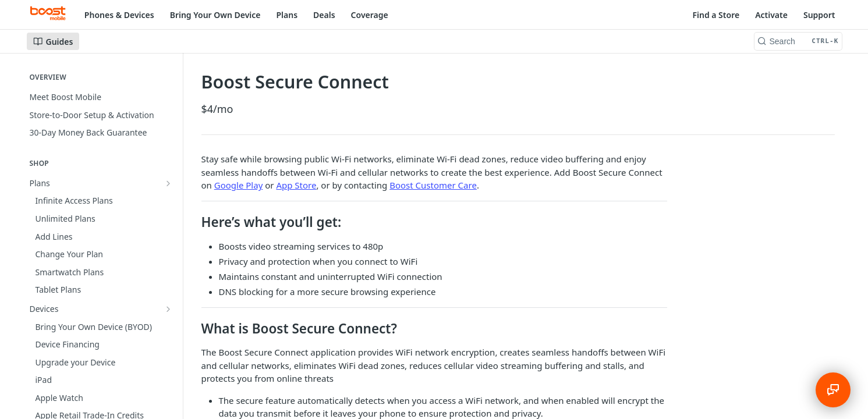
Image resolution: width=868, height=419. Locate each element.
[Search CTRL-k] (798, 41)
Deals (324, 15)
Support (819, 15)
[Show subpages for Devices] (168, 201)
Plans (287, 15)
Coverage (370, 15)
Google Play (239, 185)
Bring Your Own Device (215, 15)
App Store (296, 185)
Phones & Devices (119, 15)
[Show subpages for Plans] (168, 183)
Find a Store (716, 15)
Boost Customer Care (433, 185)
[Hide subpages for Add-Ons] (168, 219)
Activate (771, 15)
